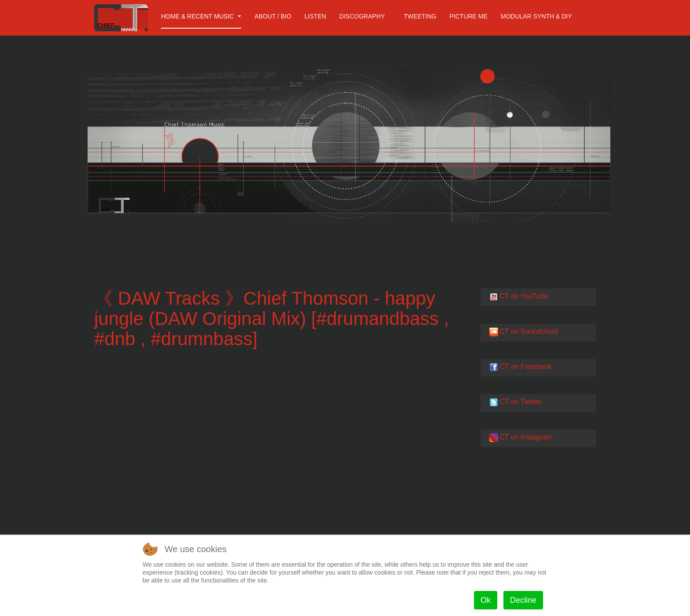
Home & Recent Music (201, 16)
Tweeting (420, 16)
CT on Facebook (525, 367)
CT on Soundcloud (529, 331)
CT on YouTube (524, 296)
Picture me (468, 16)
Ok (486, 600)
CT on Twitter (520, 402)
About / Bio (273, 16)
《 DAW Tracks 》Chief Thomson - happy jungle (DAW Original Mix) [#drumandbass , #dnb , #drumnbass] (272, 319)
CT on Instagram (526, 437)
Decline (523, 600)
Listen (315, 16)
